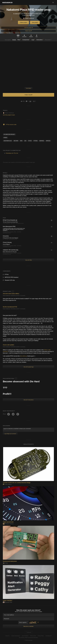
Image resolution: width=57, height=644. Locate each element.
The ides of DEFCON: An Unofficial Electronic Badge (17, 483)
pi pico (30, 141)
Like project (35, 22)
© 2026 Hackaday (28, 640)
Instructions (40, 40)
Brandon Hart (7, 602)
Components (26, 40)
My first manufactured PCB (10, 307)
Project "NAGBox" (8, 601)
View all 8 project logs (28, 367)
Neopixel (42, 141)
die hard (16, 141)
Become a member (19, 612)
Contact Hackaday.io (16, 636)
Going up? (28, 632)
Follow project (23, 22)
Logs (33, 40)
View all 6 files (28, 260)
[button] (53, 3)
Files (19, 40)
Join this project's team (9, 115)
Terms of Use (33, 636)
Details (14, 40)
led (25, 141)
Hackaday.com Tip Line (12, 153)
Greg (5, 563)
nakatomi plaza (8, 141)
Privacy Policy (41, 636)
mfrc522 (48, 141)
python (36, 141)
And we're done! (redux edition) (11, 294)
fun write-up (24, 356)
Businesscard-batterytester (10, 561)
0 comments (23, 296)
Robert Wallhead (28, 18)
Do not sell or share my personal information (28, 637)
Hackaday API (49, 636)
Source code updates (8, 345)
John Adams (7, 484)
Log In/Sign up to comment (10, 434)
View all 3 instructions (28, 400)
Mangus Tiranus (8, 524)
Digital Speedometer (8, 522)
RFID (21, 141)
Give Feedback (25, 636)
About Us (7, 636)
